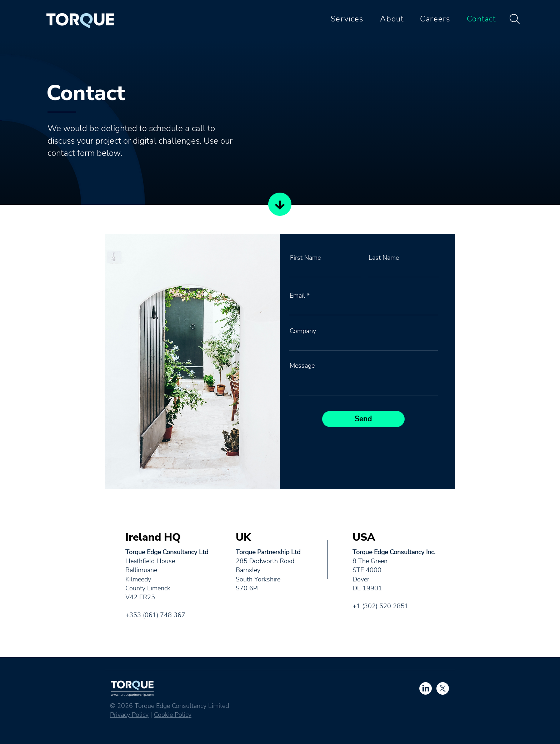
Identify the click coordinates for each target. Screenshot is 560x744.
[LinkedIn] (426, 688)
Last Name (384, 258)
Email (297, 296)
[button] (344, 19)
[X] (443, 688)
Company (303, 331)
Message (302, 366)
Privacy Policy (129, 715)
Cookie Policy (173, 715)
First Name (305, 258)
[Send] (363, 419)
